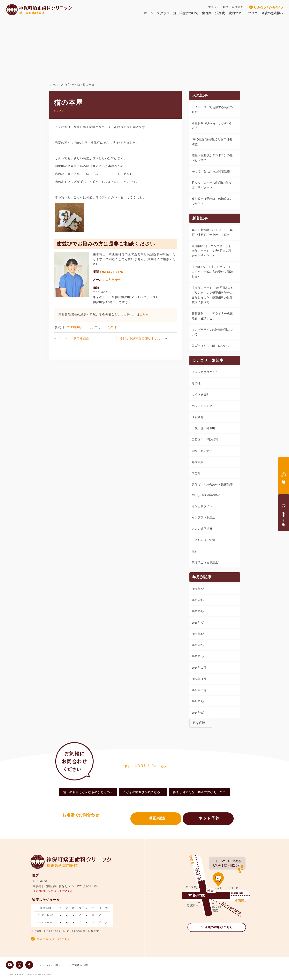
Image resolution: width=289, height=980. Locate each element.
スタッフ (163, 13)
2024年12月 (199, 668)
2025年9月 (198, 600)
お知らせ (213, 7)
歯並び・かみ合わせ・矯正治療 (212, 485)
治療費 (220, 13)
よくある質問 (201, 395)
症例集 (207, 13)
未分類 (196, 473)
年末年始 (198, 462)
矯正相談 (153, 819)
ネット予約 (209, 819)
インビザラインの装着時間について (212, 332)
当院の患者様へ (272, 13)
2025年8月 (198, 611)
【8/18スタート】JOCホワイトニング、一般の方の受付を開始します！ (212, 272)
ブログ (253, 13)
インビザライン (202, 506)
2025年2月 (198, 645)
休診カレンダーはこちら (54, 939)
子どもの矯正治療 (203, 540)
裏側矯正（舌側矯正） (206, 562)
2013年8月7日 (77, 327)
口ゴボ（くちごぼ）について (211, 346)
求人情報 (90, 965)
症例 (195, 551)
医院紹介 (198, 417)
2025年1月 (198, 656)
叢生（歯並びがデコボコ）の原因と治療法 (212, 158)
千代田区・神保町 (203, 428)
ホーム (148, 13)
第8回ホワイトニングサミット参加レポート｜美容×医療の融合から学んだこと (212, 251)
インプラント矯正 (203, 517)
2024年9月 (198, 701)
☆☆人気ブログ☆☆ (205, 372)
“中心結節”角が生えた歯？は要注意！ (212, 142)
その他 (112, 327)
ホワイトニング (202, 406)
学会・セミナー (202, 451)
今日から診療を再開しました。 (142, 338)
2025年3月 (198, 634)
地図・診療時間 (233, 7)
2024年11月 (199, 679)
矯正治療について (186, 13)
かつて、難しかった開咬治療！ (212, 171)
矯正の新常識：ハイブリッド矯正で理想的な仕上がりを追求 (212, 232)
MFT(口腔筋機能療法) (206, 495)
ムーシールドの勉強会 (73, 338)
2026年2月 (198, 589)
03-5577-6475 (269, 7)
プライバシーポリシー (53, 965)
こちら (144, 314)
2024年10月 (199, 690)
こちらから (113, 280)
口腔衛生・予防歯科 (205, 440)
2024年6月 (198, 713)
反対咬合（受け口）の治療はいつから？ (212, 201)
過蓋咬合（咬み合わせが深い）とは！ (212, 126)
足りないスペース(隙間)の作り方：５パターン (212, 185)
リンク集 (76, 965)
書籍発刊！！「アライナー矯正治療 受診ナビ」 (212, 316)
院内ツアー (236, 13)
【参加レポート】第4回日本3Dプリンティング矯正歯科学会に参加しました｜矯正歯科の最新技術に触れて (212, 295)
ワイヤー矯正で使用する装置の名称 (212, 110)
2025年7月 (198, 623)
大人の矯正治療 (202, 529)
